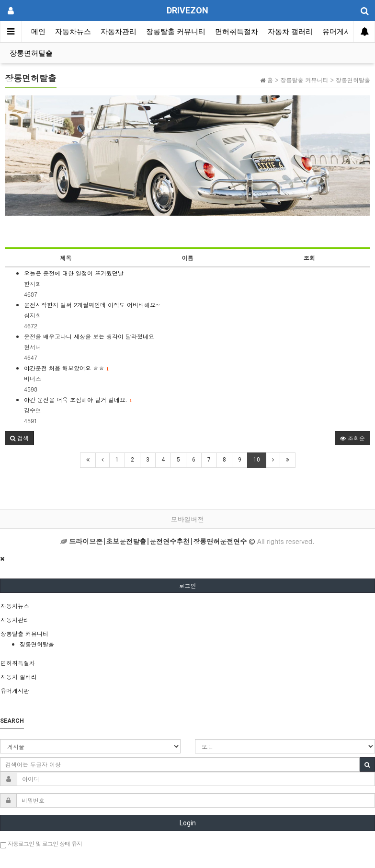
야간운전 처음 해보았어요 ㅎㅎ (66, 368)
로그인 (188, 585)
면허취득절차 (237, 32)
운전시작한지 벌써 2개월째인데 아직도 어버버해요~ (92, 305)
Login (188, 823)
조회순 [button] (352, 438)
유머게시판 (340, 32)
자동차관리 (119, 32)
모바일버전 (188, 519)
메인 (38, 32)
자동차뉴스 (73, 32)
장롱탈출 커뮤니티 (176, 32)
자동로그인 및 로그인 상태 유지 (41, 844)
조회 (309, 258)
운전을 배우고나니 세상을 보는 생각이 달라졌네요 (89, 336)
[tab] (187, 606)
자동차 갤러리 (290, 32)
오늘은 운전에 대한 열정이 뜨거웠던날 (74, 273)
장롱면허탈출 (31, 53)
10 (257, 460)
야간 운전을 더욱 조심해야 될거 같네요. (78, 399)
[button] (19, 438)
